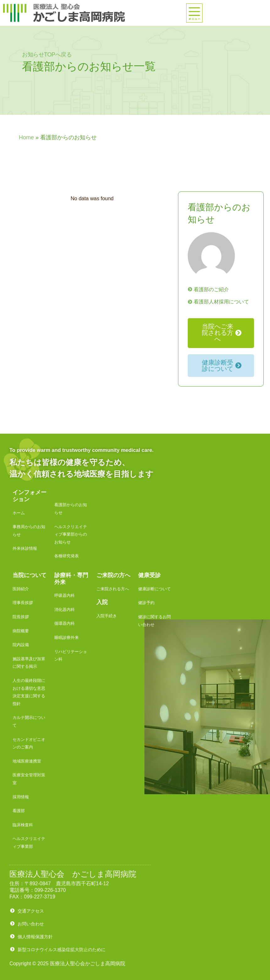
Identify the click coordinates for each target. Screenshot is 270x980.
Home (26, 137)
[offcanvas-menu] (194, 13)
